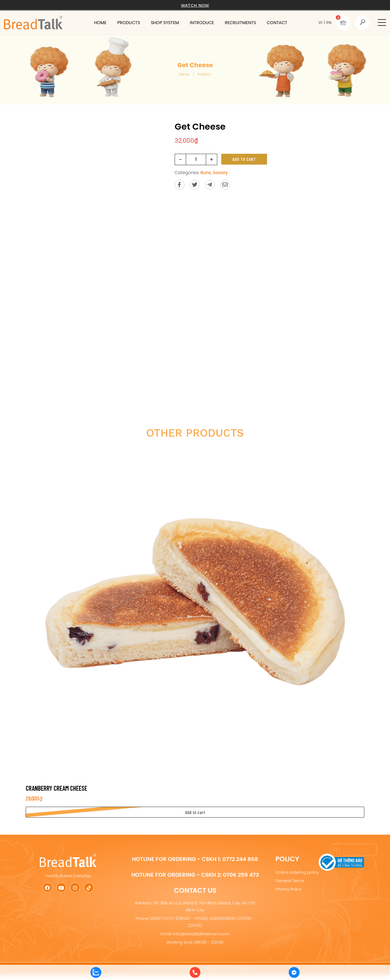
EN (329, 22)
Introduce (202, 23)
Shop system (165, 23)
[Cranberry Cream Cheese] (195, 612)
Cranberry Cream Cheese (56, 788)
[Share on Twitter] (195, 185)
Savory (220, 172)
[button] (382, 23)
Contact (277, 23)
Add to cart (244, 159)
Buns (206, 172)
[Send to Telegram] (210, 185)
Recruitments (240, 23)
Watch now (195, 5)
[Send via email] (225, 185)
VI (320, 22)
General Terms (290, 881)
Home (100, 23)
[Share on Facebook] (180, 185)
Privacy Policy (288, 889)
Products (129, 23)
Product (204, 74)
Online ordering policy (297, 872)
